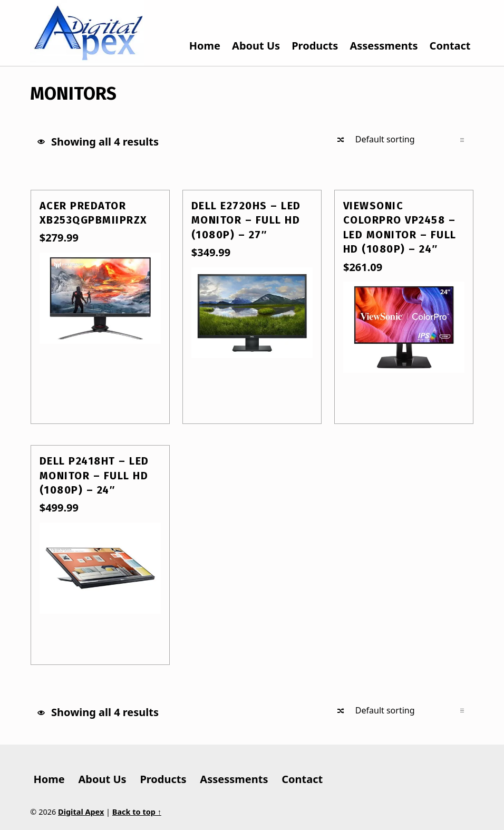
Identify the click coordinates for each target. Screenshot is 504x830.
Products (315, 46)
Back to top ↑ (137, 812)
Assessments (384, 46)
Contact (450, 46)
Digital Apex (81, 812)
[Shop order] (409, 140)
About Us (256, 46)
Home (205, 46)
